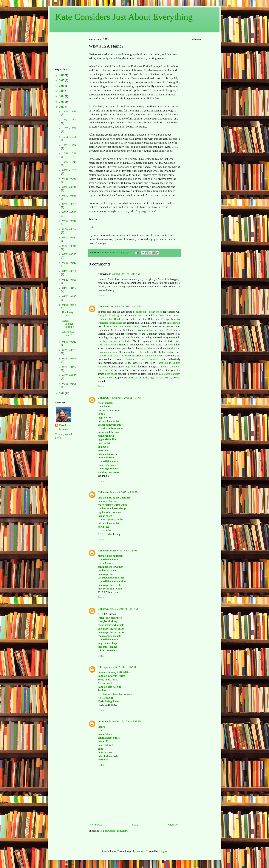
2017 (62, 80)
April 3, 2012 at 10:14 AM (126, 274)
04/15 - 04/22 (69, 288)
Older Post (174, 825)
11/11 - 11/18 (69, 137)
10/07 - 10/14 (69, 162)
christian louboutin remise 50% (153, 330)
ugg (178, 378)
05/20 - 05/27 (69, 254)
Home (135, 825)
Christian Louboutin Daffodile (115, 341)
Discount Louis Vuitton (142, 359)
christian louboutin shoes (117, 326)
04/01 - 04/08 (69, 305)
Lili (100, 667)
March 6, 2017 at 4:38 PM (123, 551)
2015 (62, 91)
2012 (62, 107)
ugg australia (174, 323)
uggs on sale (157, 378)
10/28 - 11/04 (69, 145)
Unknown (103, 307)
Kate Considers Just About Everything (124, 17)
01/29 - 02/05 (69, 350)
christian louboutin (108, 345)
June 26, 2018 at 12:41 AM (124, 609)
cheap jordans (136, 378)
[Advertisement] (67, 50)
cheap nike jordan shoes (149, 312)
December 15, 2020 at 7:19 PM (125, 722)
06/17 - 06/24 (69, 229)
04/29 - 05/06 (69, 271)
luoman (140, 851)
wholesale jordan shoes (110, 323)
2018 (62, 75)
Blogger (163, 851)
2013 (62, 102)
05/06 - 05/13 (69, 263)
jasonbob (103, 722)
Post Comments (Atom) (116, 831)
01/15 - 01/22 (69, 367)
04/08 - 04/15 (69, 297)
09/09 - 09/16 (69, 187)
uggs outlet (111, 374)
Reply (101, 295)
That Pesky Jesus (68, 314)
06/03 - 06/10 (69, 246)
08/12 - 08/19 (69, 196)
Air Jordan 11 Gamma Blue (112, 356)
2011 (62, 393)
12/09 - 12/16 (69, 112)
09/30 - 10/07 (69, 170)
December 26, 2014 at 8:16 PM (126, 307)
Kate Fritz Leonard (65, 427)
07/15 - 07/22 (69, 212)
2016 (62, 86)
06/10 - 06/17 (69, 238)
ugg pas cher (146, 348)
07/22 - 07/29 (69, 204)
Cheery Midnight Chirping (68, 324)
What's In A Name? (68, 334)
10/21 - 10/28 (69, 154)
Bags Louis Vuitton (163, 316)
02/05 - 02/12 (69, 342)
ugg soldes (131, 367)
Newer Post (96, 825)
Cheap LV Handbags (109, 316)
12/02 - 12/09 (69, 120)
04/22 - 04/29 (69, 280)
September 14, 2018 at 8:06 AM (119, 667)
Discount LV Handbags (111, 319)
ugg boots (138, 316)
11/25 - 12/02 (69, 128)
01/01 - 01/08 (69, 384)
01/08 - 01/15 (69, 375)
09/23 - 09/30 (69, 179)
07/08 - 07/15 (69, 221)
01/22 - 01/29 (69, 359)
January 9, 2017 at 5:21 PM (124, 492)
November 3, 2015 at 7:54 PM (125, 398)
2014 (62, 96)
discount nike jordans (153, 356)
